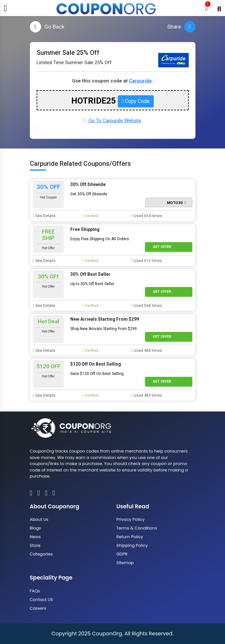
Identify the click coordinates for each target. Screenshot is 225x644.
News (35, 537)
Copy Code (136, 101)
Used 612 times (147, 261)
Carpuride (140, 81)
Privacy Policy (131, 519)
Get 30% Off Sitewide (89, 194)
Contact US (42, 600)
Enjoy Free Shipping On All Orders (100, 239)
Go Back (47, 27)
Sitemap (125, 563)
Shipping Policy (132, 545)
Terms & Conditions (137, 528)
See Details (44, 216)
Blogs (35, 528)
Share (181, 27)
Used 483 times (147, 395)
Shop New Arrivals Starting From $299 (104, 329)
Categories (41, 554)
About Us (39, 519)
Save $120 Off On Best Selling (97, 374)
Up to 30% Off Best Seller (92, 284)
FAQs (35, 591)
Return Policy (130, 537)
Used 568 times (147, 306)
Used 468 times (147, 351)
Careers (38, 608)
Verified (90, 216)
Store (35, 545)
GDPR (122, 554)
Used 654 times (147, 216)
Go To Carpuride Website (112, 121)
